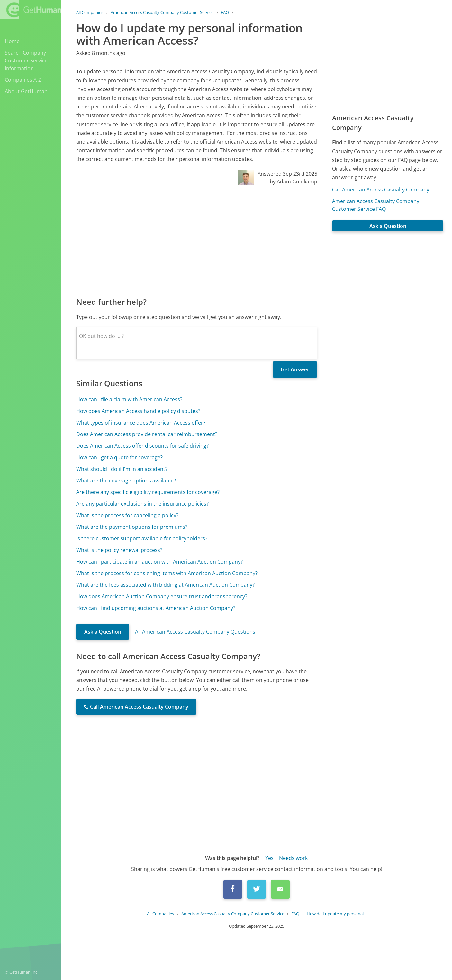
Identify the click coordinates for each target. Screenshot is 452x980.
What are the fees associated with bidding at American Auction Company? (165, 585)
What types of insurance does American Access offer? (141, 423)
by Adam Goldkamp (294, 182)
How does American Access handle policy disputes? (138, 411)
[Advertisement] (197, 241)
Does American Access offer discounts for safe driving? (142, 446)
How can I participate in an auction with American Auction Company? (159, 562)
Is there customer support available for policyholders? (142, 538)
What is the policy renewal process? (119, 550)
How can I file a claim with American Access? (129, 399)
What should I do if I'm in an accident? (122, 469)
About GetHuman (26, 91)
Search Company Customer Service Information (26, 61)
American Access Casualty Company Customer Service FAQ (376, 205)
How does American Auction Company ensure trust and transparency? (162, 596)
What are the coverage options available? (126, 481)
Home (12, 41)
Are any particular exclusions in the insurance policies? (142, 504)
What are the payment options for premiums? (132, 527)
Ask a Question (103, 632)
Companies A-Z (23, 80)
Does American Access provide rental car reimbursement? (147, 434)
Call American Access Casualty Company (381, 190)
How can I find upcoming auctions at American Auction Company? (156, 608)
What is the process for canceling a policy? (127, 515)
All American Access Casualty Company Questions (195, 632)
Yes (269, 858)
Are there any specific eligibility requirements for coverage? (148, 492)
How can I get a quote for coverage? (119, 457)
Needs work (293, 858)
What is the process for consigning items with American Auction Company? (167, 573)
